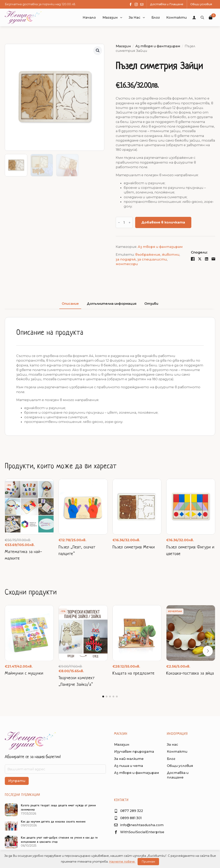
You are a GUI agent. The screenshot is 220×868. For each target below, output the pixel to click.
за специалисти (152, 259)
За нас (172, 744)
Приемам (148, 862)
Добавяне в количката (163, 222)
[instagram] (136, 4)
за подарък (126, 259)
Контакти (177, 751)
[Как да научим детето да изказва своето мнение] (11, 826)
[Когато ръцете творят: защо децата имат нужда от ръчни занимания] (11, 810)
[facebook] (131, 4)
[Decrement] (119, 223)
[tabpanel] (110, 376)
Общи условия (180, 766)
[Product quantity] (124, 222)
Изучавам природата (134, 751)
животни (171, 254)
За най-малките (129, 759)
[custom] (142, 4)
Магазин (110, 18)
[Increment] (130, 223)
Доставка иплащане (178, 775)
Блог (171, 759)
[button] (121, 18)
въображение (148, 254)
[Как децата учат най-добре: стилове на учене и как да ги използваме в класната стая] (11, 842)
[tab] (70, 304)
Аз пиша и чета (129, 766)
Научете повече (122, 862)
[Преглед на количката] (211, 17)
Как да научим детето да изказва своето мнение (53, 822)
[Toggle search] (202, 17)
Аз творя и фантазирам (158, 46)
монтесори (127, 264)
